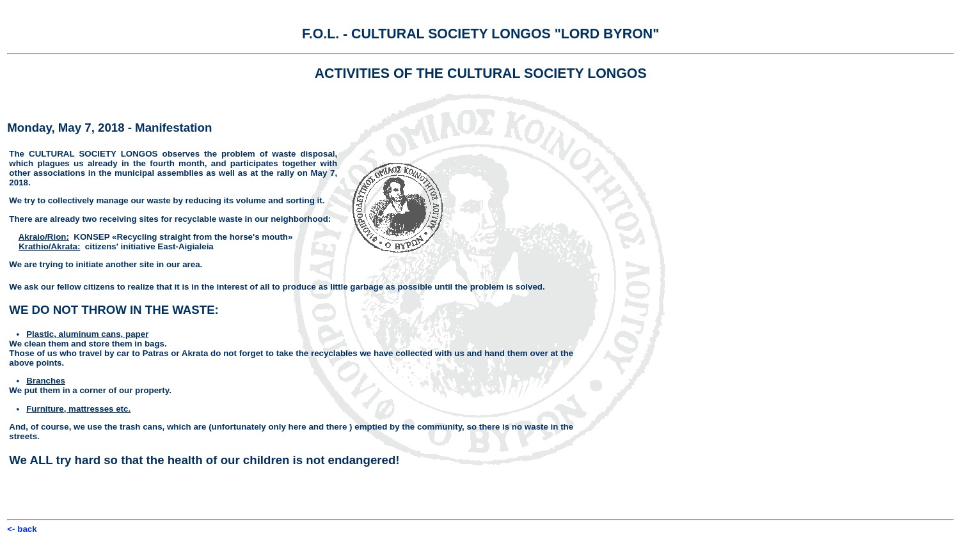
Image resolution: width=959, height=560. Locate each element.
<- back (22, 529)
